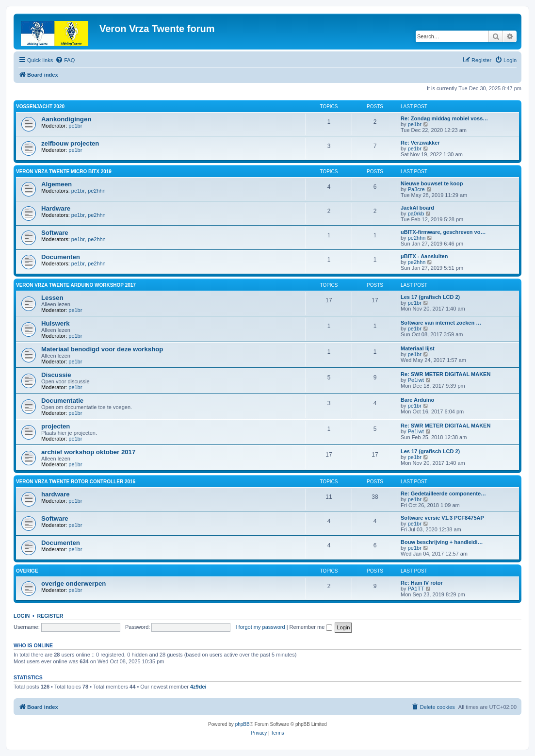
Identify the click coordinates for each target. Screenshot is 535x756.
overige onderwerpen (73, 583)
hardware (56, 494)
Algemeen (57, 184)
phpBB (243, 724)
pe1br (75, 126)
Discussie (56, 375)
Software (55, 233)
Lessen (52, 298)
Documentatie (62, 401)
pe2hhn (97, 191)
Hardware (56, 208)
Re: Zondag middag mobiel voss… (444, 118)
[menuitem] (65, 60)
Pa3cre (416, 189)
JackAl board (417, 208)
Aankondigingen (66, 119)
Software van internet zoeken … (441, 323)
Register (50, 616)
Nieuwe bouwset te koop (432, 183)
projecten (56, 426)
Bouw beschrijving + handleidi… (442, 542)
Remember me (311, 627)
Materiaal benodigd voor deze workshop (102, 349)
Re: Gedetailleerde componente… (443, 493)
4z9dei (198, 687)
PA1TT (416, 589)
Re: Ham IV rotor (422, 583)
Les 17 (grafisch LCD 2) (430, 297)
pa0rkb (416, 214)
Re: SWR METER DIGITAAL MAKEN (446, 374)
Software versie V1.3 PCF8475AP (442, 518)
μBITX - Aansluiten (424, 256)
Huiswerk (56, 323)
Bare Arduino (417, 400)
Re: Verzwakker (420, 143)
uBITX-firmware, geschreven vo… (443, 232)
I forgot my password (260, 627)
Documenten (61, 257)
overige (27, 571)
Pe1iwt (416, 380)
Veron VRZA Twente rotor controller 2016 (76, 482)
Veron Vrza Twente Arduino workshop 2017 (76, 285)
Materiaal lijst (418, 348)
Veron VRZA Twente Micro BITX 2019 (64, 172)
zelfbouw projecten (70, 143)
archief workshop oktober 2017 (88, 452)
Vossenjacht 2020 (40, 107)
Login (22, 616)
